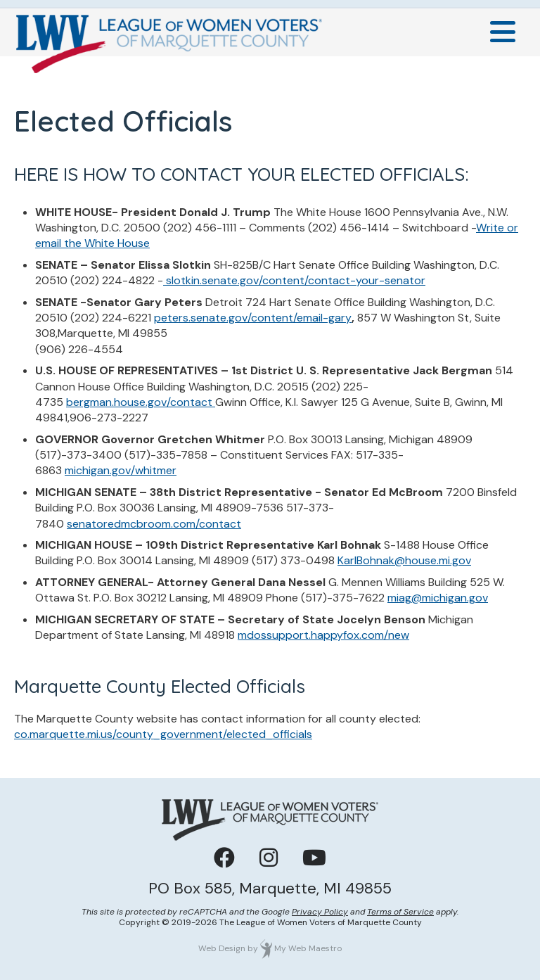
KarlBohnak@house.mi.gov (404, 560)
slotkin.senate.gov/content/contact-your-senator (294, 280)
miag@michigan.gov (438, 598)
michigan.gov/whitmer (121, 470)
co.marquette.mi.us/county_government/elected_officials (163, 734)
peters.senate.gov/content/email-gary (253, 318)
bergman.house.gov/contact (141, 402)
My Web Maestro (308, 948)
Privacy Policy (320, 912)
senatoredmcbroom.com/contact (154, 524)
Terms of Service (400, 912)
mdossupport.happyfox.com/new (323, 635)
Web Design (222, 948)
